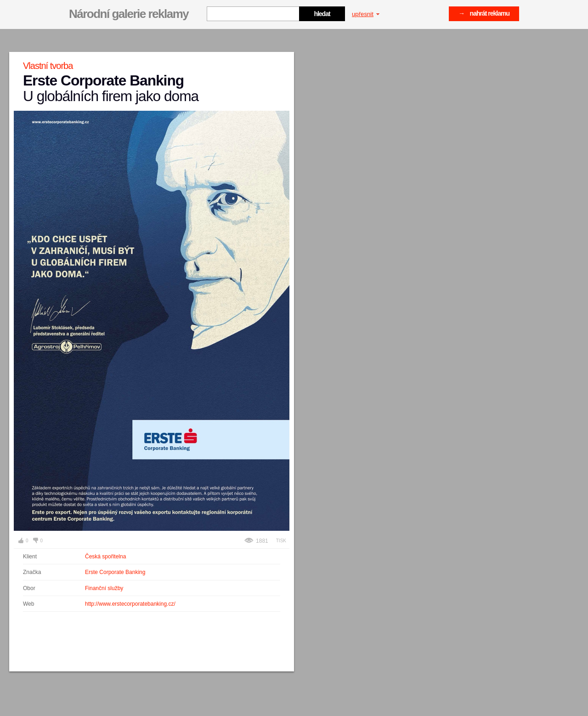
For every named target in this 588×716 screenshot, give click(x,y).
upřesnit (366, 14)
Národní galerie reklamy (129, 14)
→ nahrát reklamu (484, 13)
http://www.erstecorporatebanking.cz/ (130, 604)
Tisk (281, 541)
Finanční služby (104, 588)
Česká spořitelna (105, 557)
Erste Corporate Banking (115, 572)
